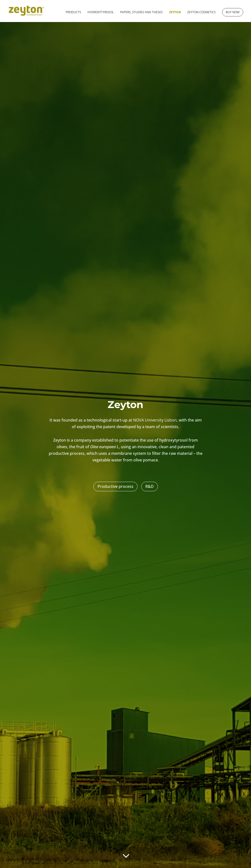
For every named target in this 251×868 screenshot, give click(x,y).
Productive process (115, 486)
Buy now (233, 12)
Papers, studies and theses (141, 12)
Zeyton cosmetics (201, 12)
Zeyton (175, 12)
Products (73, 12)
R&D (150, 486)
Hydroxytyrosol (101, 12)
